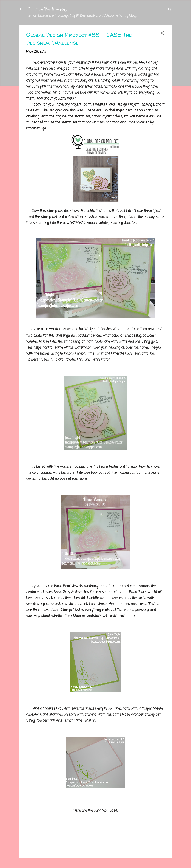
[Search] (170, 10)
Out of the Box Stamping (47, 9)
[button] (162, 34)
